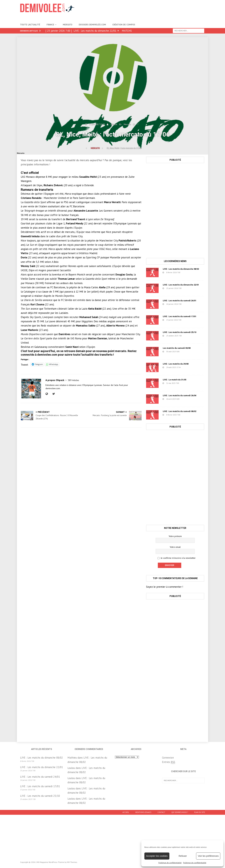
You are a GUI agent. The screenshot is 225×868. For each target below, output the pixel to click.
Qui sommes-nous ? (180, 812)
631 (187, 399)
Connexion (168, 758)
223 (189, 288)
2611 (188, 415)
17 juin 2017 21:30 (97, 124)
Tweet (24, 364)
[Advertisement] (148, 10)
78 (187, 367)
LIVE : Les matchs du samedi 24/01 (180, 301)
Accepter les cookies (157, 856)
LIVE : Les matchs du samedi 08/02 (180, 411)
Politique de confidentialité (170, 863)
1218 (187, 352)
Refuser (183, 856)
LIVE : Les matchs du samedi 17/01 (180, 316)
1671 (190, 336)
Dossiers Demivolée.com (92, 25)
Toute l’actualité (30, 25)
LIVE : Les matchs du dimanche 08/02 (181, 269)
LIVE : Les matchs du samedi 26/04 (180, 395)
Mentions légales (143, 812)
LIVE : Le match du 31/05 (175, 380)
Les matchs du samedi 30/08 (177, 348)
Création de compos (124, 25)
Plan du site (200, 812)
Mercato (68, 25)
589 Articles (73, 380)
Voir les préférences (208, 856)
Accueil (126, 812)
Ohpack (114, 124)
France (50, 25)
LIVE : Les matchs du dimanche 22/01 (181, 285)
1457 (187, 383)
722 (188, 272)
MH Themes (72, 862)
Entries (169, 762)
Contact (161, 812)
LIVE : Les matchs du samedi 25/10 (180, 332)
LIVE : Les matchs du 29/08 (176, 364)
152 (189, 320)
